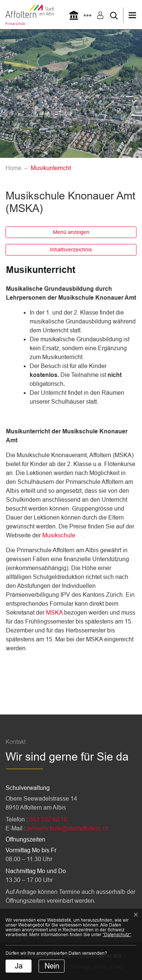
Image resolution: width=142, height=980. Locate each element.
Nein (52, 966)
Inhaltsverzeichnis (71, 250)
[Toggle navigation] (135, 15)
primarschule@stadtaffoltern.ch (68, 828)
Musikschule (59, 535)
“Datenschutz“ (117, 935)
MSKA (55, 613)
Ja (19, 966)
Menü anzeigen (71, 232)
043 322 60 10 (48, 819)
